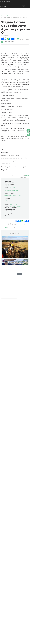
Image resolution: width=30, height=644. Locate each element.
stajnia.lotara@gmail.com (12, 161)
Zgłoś (27, 176)
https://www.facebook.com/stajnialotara (17, 167)
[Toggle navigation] (23, 6)
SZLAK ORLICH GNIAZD (6, 1)
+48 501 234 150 (13, 205)
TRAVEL (4, 6)
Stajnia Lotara (17, 59)
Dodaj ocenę (21, 224)
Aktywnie (7, 200)
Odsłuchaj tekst (23, 39)
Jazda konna (16, 211)
